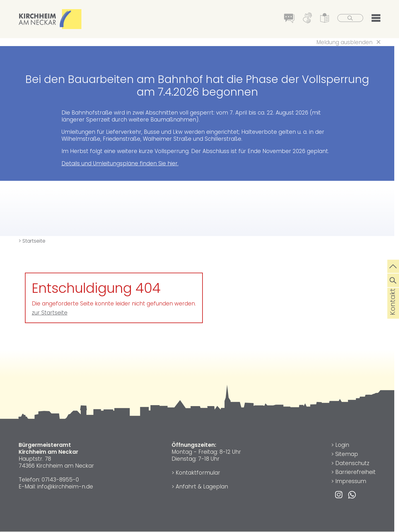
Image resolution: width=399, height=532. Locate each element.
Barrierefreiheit (355, 472)
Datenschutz (352, 463)
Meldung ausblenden (344, 42)
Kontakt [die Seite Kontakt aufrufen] (393, 312)
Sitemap (347, 454)
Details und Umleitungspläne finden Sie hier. (120, 163)
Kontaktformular (198, 473)
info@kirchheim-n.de (65, 487)
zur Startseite (50, 313)
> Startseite (32, 241)
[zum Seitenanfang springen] (393, 266)
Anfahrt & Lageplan (202, 487)
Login (342, 445)
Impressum (351, 481)
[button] (376, 19)
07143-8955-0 (60, 480)
